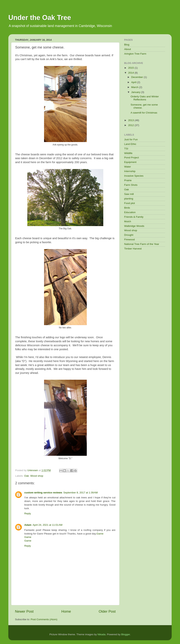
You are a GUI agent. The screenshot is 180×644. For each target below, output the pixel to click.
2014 (131, 73)
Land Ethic (130, 144)
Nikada (102, 634)
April (134, 82)
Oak (26, 476)
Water (128, 167)
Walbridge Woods (134, 226)
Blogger (126, 634)
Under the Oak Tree (40, 18)
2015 (131, 68)
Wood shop (37, 476)
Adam (28, 525)
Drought (129, 235)
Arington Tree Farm (135, 54)
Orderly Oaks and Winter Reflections (145, 98)
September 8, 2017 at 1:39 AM (81, 493)
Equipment (130, 162)
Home (66, 611)
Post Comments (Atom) (44, 619)
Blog (127, 45)
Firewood (129, 239)
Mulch (128, 221)
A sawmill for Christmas (144, 113)
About (128, 49)
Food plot (129, 203)
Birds (127, 208)
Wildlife (128, 153)
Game (100, 534)
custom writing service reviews (43, 493)
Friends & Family (134, 217)
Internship (130, 171)
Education (130, 212)
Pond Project (131, 158)
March (135, 87)
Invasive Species (134, 176)
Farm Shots (131, 185)
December (137, 77)
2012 (131, 125)
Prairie (128, 180)
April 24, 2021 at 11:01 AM (48, 525)
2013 (131, 120)
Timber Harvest (133, 249)
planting (129, 199)
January (136, 92)
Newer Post (24, 611)
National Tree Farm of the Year (142, 244)
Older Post (107, 611)
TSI (126, 149)
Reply (28, 513)
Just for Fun (131, 139)
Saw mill (129, 194)
